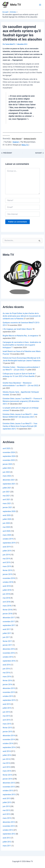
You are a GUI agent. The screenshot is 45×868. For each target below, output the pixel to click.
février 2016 (7, 681)
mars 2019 (7, 566)
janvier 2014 (7, 779)
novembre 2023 (9, 460)
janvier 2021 (7, 507)
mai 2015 (6, 716)
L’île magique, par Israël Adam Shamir (17, 329)
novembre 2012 (9, 826)
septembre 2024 (9, 456)
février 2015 (7, 728)
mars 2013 (7, 818)
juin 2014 (6, 759)
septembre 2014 (9, 747)
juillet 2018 (7, 590)
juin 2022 (6, 472)
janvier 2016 (7, 684)
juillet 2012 (7, 842)
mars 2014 (7, 771)
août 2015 (7, 704)
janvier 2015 (7, 732)
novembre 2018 (9, 578)
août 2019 (7, 547)
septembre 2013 (9, 795)
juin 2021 (6, 492)
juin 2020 (6, 523)
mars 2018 (7, 606)
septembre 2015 (9, 700)
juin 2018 (6, 594)
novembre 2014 (9, 739)
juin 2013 (6, 806)
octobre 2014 (8, 743)
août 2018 (7, 586)
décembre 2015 (9, 688)
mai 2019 (6, 559)
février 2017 (7, 641)
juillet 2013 (7, 802)
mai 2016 (6, 673)
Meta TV (16, 5)
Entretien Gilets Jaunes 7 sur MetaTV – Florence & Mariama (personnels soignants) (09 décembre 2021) (22, 401)
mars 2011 (7, 846)
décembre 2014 (9, 736)
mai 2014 (6, 763)
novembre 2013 (9, 787)
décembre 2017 (9, 618)
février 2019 (7, 570)
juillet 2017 (7, 633)
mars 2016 (7, 677)
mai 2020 (6, 527)
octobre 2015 (8, 696)
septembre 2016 (9, 661)
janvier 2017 (7, 645)
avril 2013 (6, 814)
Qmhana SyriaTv (30, 139)
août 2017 (7, 629)
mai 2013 (6, 810)
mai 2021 (6, 496)
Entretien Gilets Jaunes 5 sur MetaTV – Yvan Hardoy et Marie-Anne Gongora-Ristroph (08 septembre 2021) (20, 426)
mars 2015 (7, 724)
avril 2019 (6, 562)
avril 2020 (6, 531)
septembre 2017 (9, 625)
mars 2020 (7, 535)
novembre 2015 (9, 692)
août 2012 (7, 838)
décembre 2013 (9, 783)
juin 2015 (6, 712)
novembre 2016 (9, 653)
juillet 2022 (7, 468)
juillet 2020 (7, 519)
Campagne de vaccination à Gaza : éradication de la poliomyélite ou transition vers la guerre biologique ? (22, 345)
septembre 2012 (9, 834)
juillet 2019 (7, 551)
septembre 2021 (9, 484)
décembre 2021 (9, 480)
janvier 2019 (7, 574)
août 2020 (7, 515)
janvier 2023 (7, 464)
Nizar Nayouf (17, 139)
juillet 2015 (7, 708)
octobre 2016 (8, 657)
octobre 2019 (8, 539)
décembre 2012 (9, 822)
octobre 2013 (8, 791)
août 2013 (7, 798)
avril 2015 (6, 720)
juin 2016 (6, 669)
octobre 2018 (8, 582)
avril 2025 (6, 448)
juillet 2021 (7, 488)
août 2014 (7, 751)
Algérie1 (16, 142)
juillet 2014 (7, 755)
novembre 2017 (9, 622)
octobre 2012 (8, 830)
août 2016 (7, 665)
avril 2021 (6, 500)
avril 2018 (6, 602)
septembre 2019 (9, 543)
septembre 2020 (9, 511)
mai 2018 (6, 598)
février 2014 (7, 775)
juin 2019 (6, 555)
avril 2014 (6, 767)
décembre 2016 (9, 649)
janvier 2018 (7, 614)
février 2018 (7, 610)
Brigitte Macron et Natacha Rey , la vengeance (20, 336)
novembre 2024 (9, 452)
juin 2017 (6, 637)
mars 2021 (7, 503)
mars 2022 (7, 476)
